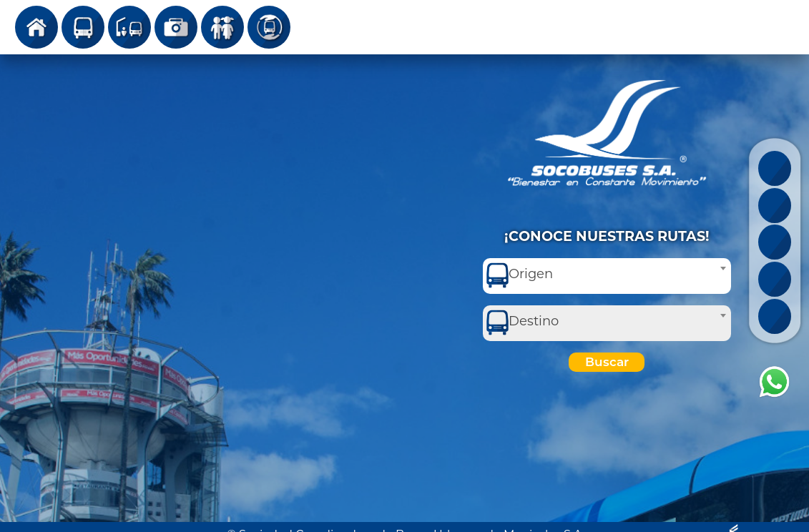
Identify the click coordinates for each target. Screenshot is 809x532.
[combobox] (607, 276)
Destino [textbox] (534, 321)
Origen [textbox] (531, 274)
